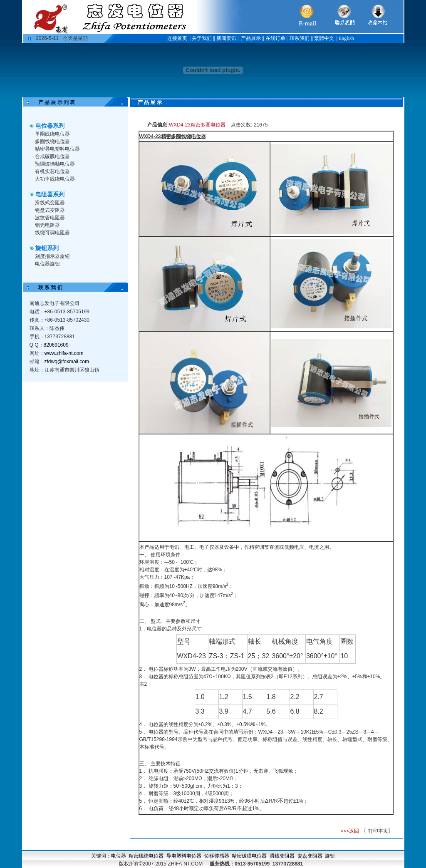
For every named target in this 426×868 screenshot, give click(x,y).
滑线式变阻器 (50, 203)
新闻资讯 (226, 38)
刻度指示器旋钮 (52, 256)
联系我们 (300, 38)
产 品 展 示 (145, 102)
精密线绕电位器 (146, 856)
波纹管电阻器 (50, 218)
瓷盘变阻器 (310, 856)
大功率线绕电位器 (55, 179)
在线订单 (275, 38)
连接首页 (177, 38)
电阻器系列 (50, 194)
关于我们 (202, 38)
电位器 (119, 856)
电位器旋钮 (47, 264)
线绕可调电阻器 (52, 233)
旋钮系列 (47, 248)
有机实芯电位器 (52, 171)
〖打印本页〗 (378, 831)
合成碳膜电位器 (52, 156)
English (346, 38)
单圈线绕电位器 (52, 134)
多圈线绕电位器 (52, 141)
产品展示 (251, 38)
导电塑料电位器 (184, 856)
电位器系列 (50, 126)
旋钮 (330, 856)
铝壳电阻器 (47, 225)
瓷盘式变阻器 (50, 210)
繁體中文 (324, 38)
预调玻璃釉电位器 (55, 164)
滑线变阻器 (282, 856)
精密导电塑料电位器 (57, 149)
